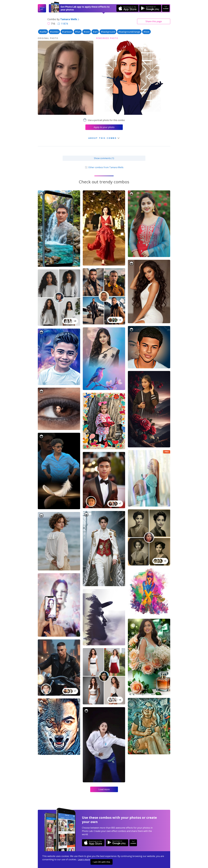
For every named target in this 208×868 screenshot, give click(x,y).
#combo (54, 32)
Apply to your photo (104, 127)
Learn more (84, 859)
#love (146, 32)
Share (154, 21)
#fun (78, 32)
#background (108, 32)
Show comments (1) (104, 158)
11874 (63, 24)
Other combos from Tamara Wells (104, 167)
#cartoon (67, 32)
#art (95, 32)
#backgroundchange (129, 32)
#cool (87, 32)
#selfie (43, 32)
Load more (104, 789)
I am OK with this (102, 862)
